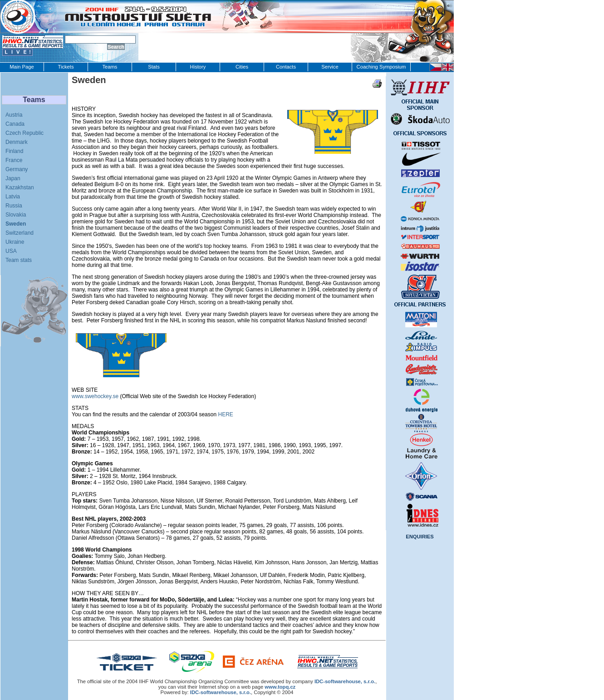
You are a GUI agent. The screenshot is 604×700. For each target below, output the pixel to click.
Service (330, 67)
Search (116, 47)
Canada (15, 124)
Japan (13, 178)
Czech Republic (25, 133)
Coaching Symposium (381, 67)
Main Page (22, 67)
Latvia (13, 197)
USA (11, 251)
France (14, 160)
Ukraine (15, 242)
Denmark (17, 142)
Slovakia (16, 215)
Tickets (66, 67)
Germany (17, 169)
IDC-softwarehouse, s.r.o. (221, 692)
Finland (14, 151)
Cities (242, 67)
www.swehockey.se (95, 396)
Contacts (286, 67)
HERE (225, 414)
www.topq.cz (280, 687)
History (198, 67)
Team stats (19, 260)
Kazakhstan (20, 187)
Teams (110, 67)
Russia (14, 206)
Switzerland (20, 233)
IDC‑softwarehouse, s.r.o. (345, 681)
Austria (14, 115)
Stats (154, 67)
